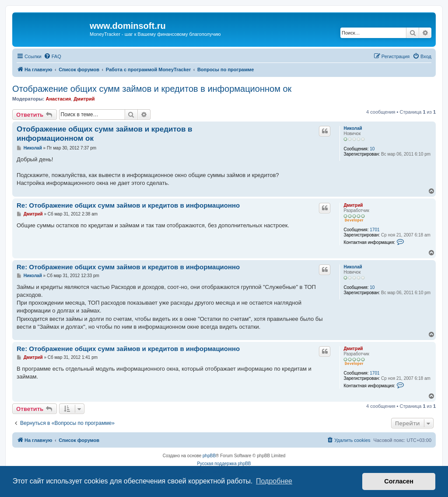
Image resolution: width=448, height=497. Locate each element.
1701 (374, 230)
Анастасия (58, 99)
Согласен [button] (399, 481)
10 (372, 149)
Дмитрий (84, 99)
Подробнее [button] (274, 481)
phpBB (209, 456)
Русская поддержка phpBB (224, 464)
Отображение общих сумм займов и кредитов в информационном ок (152, 89)
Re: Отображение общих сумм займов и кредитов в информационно (128, 205)
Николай (353, 128)
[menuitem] (52, 56)
